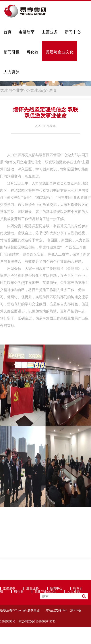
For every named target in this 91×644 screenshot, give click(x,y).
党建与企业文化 (60, 52)
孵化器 (33, 52)
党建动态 (38, 91)
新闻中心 (73, 32)
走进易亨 (27, 32)
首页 (8, 32)
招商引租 (12, 52)
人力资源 (12, 72)
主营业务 (50, 32)
